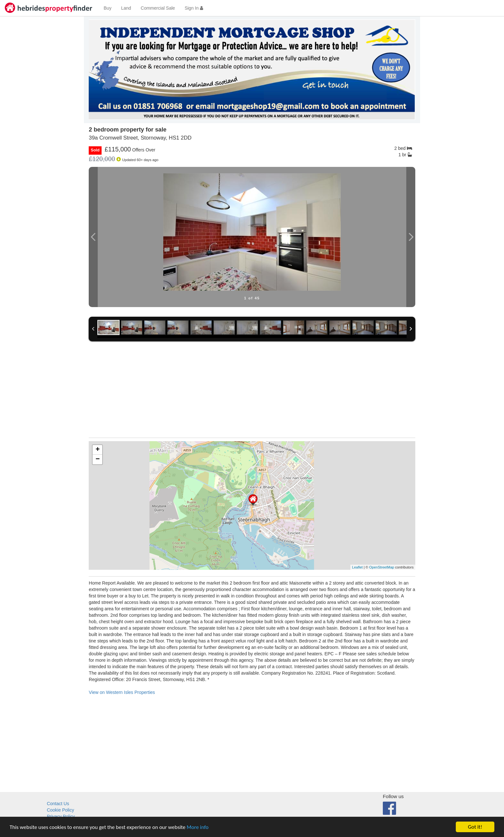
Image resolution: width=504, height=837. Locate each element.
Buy (108, 8)
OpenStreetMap (382, 567)
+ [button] (98, 450)
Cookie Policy (61, 810)
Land (126, 8)
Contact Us (58, 804)
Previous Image (93, 237)
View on (122, 692)
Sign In (194, 8)
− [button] (98, 459)
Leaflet (357, 567)
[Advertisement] (252, 393)
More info (198, 827)
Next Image (411, 237)
